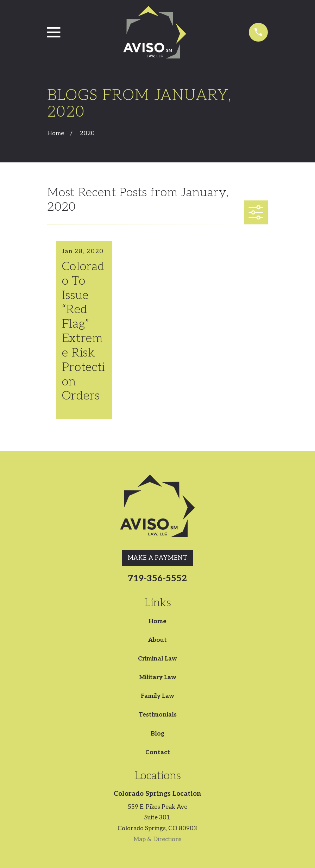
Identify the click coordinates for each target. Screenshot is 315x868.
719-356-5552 (157, 579)
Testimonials (158, 715)
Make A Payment (158, 558)
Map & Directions (157, 839)
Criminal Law (157, 659)
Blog (157, 734)
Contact (158, 752)
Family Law (157, 696)
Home (157, 621)
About (157, 640)
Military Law (158, 677)
